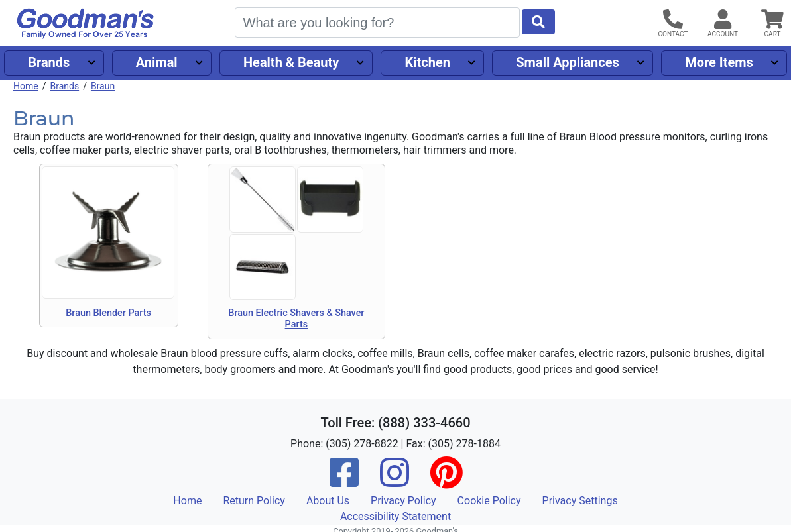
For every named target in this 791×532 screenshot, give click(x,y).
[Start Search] (538, 22)
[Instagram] (395, 481)
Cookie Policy (489, 501)
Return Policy (254, 501)
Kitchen (428, 62)
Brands (49, 62)
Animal (157, 62)
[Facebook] (344, 481)
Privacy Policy (403, 501)
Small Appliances (568, 62)
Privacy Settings (580, 501)
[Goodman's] (86, 24)
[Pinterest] (446, 481)
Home (26, 86)
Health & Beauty (291, 62)
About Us (328, 501)
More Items (719, 62)
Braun (103, 86)
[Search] (377, 23)
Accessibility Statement (395, 516)
